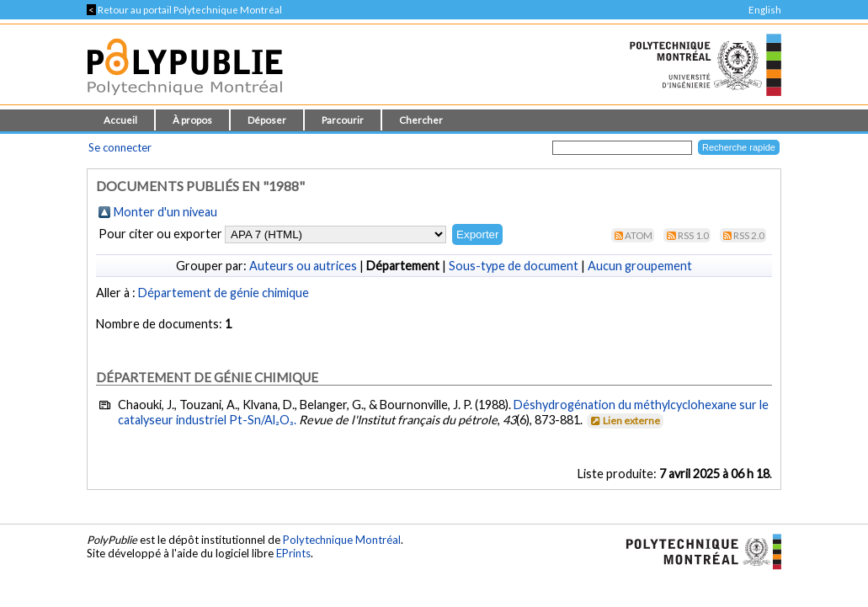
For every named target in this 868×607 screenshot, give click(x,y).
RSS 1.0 (693, 235)
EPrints (293, 553)
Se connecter (120, 147)
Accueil (120, 120)
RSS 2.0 (749, 235)
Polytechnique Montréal (342, 540)
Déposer (267, 120)
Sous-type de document (514, 266)
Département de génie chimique (224, 293)
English (765, 10)
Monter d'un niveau (165, 212)
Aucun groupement (640, 266)
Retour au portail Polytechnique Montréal (184, 10)
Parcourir (343, 120)
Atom (639, 235)
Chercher (421, 120)
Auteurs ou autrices (303, 266)
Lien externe (624, 421)
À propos (192, 120)
